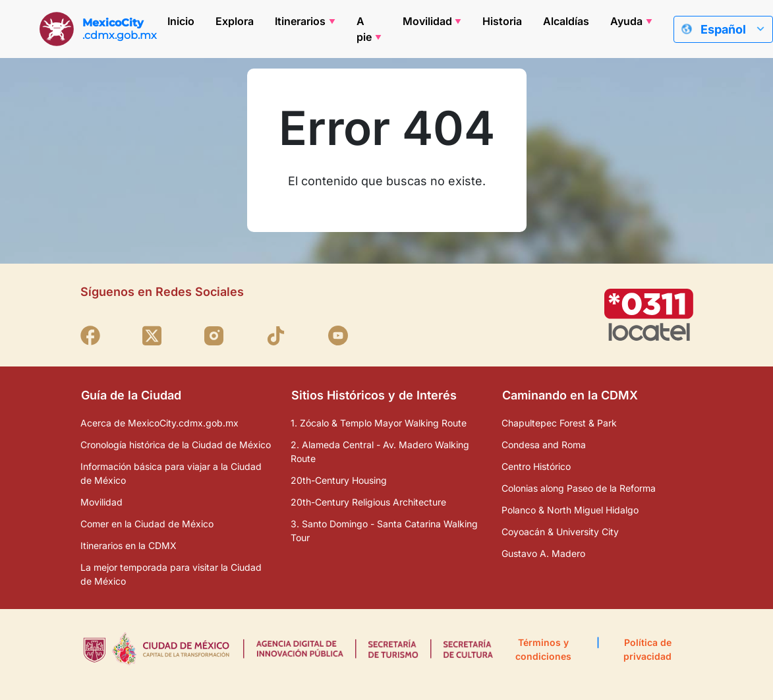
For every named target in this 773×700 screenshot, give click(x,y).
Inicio (181, 21)
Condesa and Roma (544, 445)
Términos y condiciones (543, 649)
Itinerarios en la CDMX (129, 545)
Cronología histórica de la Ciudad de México (176, 445)
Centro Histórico (536, 466)
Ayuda (626, 21)
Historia (502, 21)
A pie (364, 29)
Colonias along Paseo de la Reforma (579, 488)
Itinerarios (300, 21)
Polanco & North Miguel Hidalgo (570, 510)
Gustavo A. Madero (543, 553)
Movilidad (427, 21)
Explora (235, 21)
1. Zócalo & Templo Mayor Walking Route (379, 423)
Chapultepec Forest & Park (559, 423)
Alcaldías (566, 21)
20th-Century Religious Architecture (368, 502)
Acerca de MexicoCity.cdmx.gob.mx (159, 423)
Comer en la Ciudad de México (147, 524)
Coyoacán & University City (560, 532)
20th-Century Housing (339, 480)
